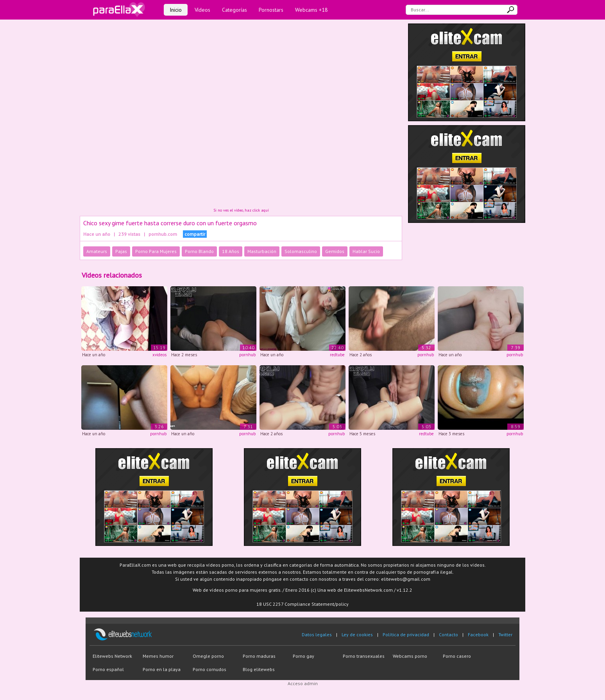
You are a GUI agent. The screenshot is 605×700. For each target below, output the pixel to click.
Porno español (108, 669)
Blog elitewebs (259, 669)
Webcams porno (410, 656)
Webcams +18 (311, 10)
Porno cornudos (209, 669)
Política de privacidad (406, 634)
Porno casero (457, 656)
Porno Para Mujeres (156, 251)
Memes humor (158, 656)
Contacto (448, 634)
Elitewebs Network (112, 656)
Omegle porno (208, 656)
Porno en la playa (162, 669)
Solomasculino (301, 251)
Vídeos (202, 10)
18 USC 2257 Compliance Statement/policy (302, 604)
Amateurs (97, 251)
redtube (337, 355)
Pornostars (271, 10)
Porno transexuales (364, 656)
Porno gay (303, 656)
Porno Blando (199, 251)
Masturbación (262, 251)
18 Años (231, 251)
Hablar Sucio (366, 251)
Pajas (121, 251)
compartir (195, 234)
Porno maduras (259, 656)
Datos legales (317, 634)
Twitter (505, 634)
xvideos (159, 355)
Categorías (234, 10)
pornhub (247, 355)
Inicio (176, 10)
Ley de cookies (357, 634)
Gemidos (335, 251)
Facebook (478, 634)
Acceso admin (303, 683)
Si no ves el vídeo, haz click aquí (241, 210)
